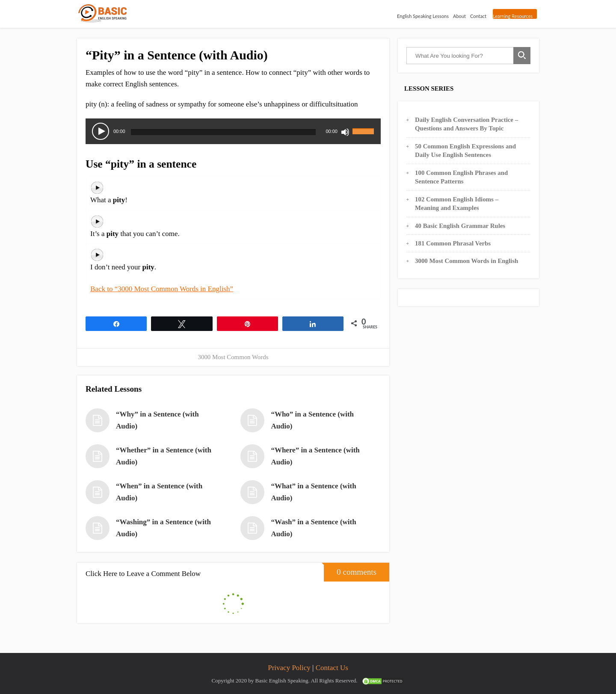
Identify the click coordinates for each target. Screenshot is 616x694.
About (458, 15)
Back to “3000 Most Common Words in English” (162, 289)
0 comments (350, 570)
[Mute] (345, 132)
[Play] (101, 131)
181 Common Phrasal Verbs (453, 243)
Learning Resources (512, 16)
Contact (477, 15)
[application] (233, 131)
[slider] (224, 132)
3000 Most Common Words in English (466, 261)
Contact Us (332, 668)
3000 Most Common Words (233, 357)
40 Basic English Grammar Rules (460, 226)
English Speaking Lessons (421, 15)
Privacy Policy (289, 668)
